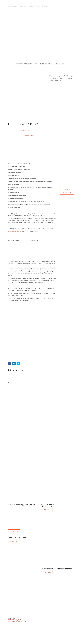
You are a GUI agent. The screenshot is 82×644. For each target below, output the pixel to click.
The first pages (19, 64)
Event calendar (53, 78)
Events (37, 6)
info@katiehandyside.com (15, 232)
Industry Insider (28, 64)
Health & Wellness (24, 130)
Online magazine (23, 6)
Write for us (45, 6)
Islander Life (43, 64)
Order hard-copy (12, 6)
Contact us (58, 81)
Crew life (36, 64)
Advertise (31, 6)
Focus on (51, 64)
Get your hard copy (67, 191)
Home (50, 76)
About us (70, 78)
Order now (14, 531)
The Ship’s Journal (59, 64)
